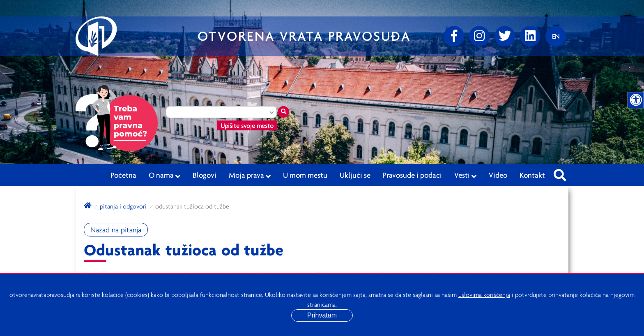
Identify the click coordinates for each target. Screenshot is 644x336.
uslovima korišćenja (484, 294)
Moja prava (250, 175)
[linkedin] (530, 36)
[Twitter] (505, 36)
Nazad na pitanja (116, 230)
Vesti (465, 175)
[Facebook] (454, 36)
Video (498, 175)
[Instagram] (479, 36)
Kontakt (532, 175)
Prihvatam (322, 315)
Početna (123, 175)
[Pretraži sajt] (560, 173)
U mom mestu (305, 175)
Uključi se (355, 175)
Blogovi (205, 175)
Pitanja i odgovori (123, 206)
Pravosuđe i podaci (412, 175)
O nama (164, 175)
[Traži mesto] (283, 112)
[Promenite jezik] (556, 36)
